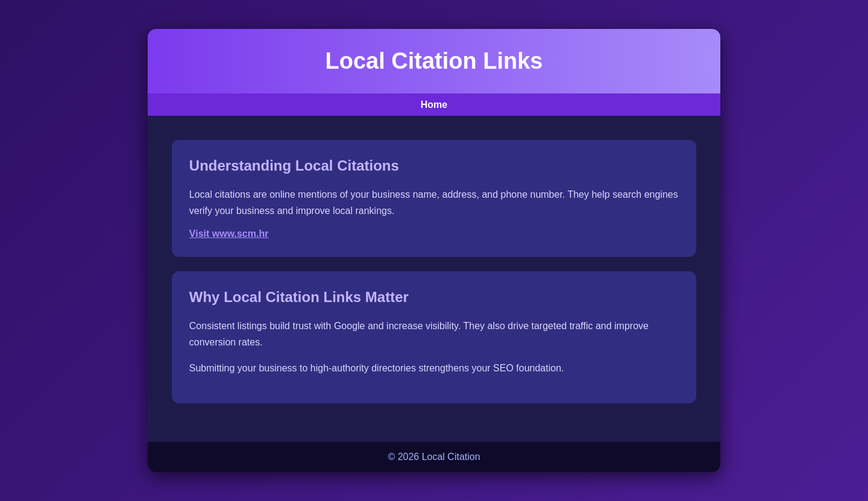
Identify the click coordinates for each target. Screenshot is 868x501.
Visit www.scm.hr (229, 234)
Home (434, 105)
